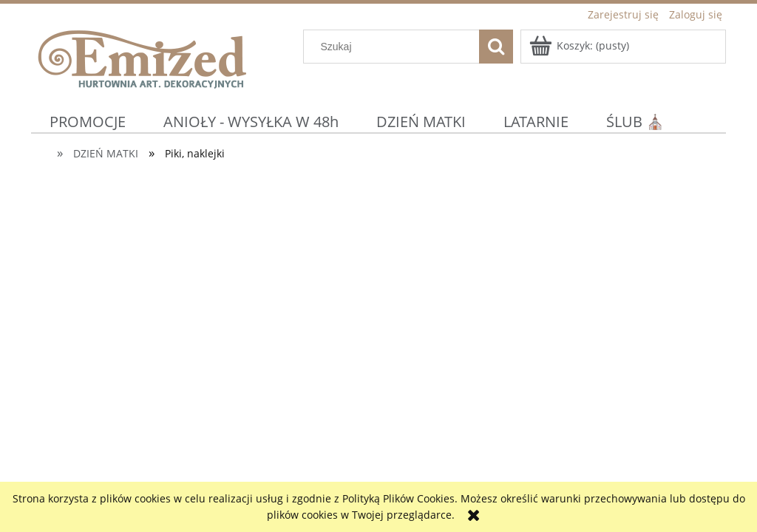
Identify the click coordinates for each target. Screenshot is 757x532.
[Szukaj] (496, 47)
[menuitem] (88, 122)
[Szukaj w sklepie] (395, 47)
